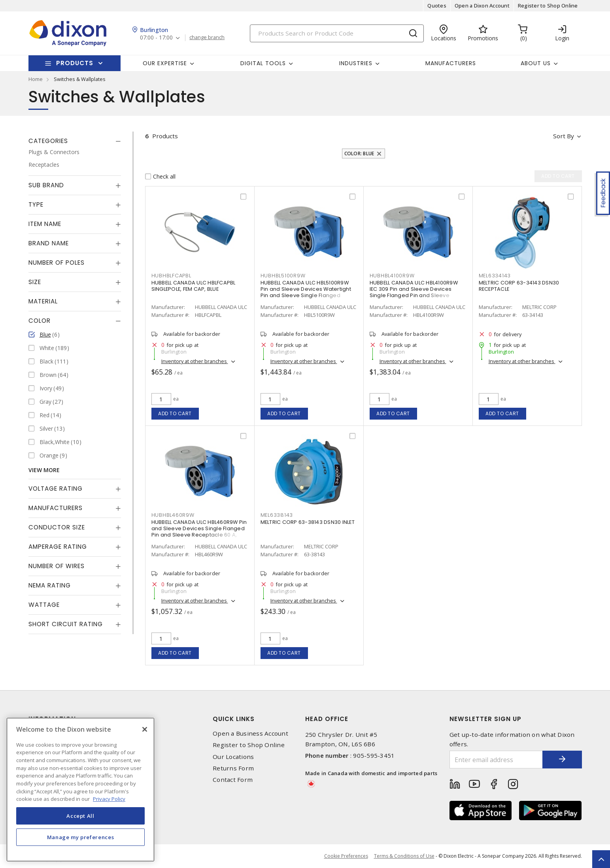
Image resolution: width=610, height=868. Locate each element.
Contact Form (233, 780)
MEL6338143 (277, 515)
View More (44, 470)
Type (36, 204)
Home (36, 79)
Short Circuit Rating (66, 624)
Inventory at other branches (195, 361)
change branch (207, 38)
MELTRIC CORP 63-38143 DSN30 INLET (308, 522)
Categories (48, 141)
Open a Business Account (250, 733)
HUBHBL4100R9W (392, 276)
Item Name (45, 224)
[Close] (145, 729)
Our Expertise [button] (165, 63)
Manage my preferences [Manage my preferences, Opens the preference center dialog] (81, 837)
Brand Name (49, 243)
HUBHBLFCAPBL (171, 276)
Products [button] (75, 63)
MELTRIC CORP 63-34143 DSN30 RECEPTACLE (519, 286)
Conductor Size (57, 527)
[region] (80, 790)
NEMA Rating (50, 585)
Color (40, 321)
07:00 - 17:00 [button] (156, 38)
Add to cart (175, 413)
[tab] (75, 141)
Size (35, 282)
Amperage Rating (58, 547)
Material (43, 301)
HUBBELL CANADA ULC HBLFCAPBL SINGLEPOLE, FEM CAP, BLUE (194, 286)
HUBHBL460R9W (173, 515)
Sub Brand (46, 185)
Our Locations (233, 757)
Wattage (44, 605)
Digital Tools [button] (263, 63)
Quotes (437, 6)
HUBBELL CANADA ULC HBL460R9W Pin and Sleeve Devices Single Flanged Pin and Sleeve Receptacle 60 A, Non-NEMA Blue (199, 532)
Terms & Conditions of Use (404, 856)
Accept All (80, 816)
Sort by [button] (564, 136)
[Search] (337, 33)
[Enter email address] (496, 760)
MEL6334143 (495, 276)
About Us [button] (536, 63)
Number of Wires (57, 566)
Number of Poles (57, 263)
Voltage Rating (56, 489)
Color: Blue (359, 153)
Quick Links (234, 719)
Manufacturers (451, 63)
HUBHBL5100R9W (283, 276)
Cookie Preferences (346, 856)
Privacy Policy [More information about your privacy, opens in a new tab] (109, 799)
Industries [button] (356, 63)
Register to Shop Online (548, 6)
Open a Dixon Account (482, 6)
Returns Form (233, 768)
